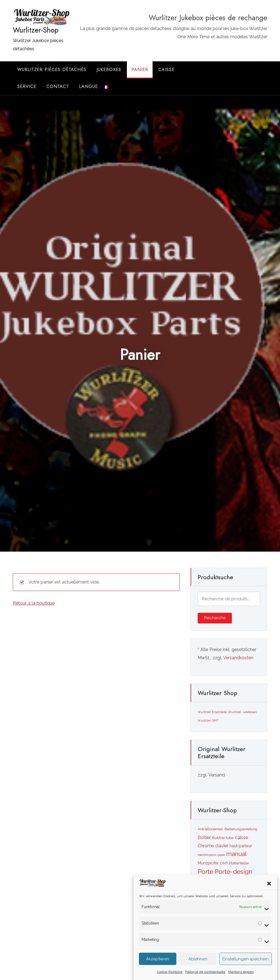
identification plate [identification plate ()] (211, 855)
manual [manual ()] (236, 854)
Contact (58, 86)
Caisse (166, 70)
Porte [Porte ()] (205, 871)
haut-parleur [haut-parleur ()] (241, 846)
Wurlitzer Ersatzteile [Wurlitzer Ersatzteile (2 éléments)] (212, 712)
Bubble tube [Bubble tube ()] (223, 838)
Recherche (215, 618)
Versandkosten (238, 658)
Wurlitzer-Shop (36, 30)
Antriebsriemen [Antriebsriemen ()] (210, 829)
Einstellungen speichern (246, 964)
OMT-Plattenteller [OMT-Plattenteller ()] (235, 863)
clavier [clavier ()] (222, 846)
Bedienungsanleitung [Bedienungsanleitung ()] (241, 829)
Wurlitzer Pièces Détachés (52, 70)
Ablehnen (198, 964)
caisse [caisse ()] (242, 837)
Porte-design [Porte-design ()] (234, 871)
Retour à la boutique (34, 603)
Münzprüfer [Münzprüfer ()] (208, 863)
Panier (140, 70)
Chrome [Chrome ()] (206, 846)
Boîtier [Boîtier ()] (204, 838)
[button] (269, 888)
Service (27, 86)
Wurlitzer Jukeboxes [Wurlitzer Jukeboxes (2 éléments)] (242, 712)
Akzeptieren (158, 964)
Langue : (94, 86)
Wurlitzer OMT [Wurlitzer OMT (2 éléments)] (208, 720)
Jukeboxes (109, 70)
